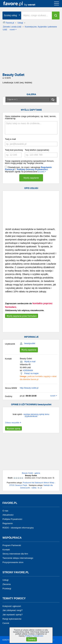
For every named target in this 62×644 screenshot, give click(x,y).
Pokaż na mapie (31, 373)
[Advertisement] (31, 53)
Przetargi (7, 588)
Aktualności (8, 515)
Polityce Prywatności (34, 636)
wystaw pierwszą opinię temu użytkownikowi (36, 415)
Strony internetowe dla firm (15, 554)
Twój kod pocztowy (14, 150)
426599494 (28, 370)
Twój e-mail (10, 139)
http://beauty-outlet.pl (29, 388)
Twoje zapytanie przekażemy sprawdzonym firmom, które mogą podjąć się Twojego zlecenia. (30, 162)
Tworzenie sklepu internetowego (18, 558)
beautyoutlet (30, 343)
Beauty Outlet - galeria (31, 473)
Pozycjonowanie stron (13, 562)
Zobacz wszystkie (12, 423)
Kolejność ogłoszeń (12, 606)
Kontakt (6, 549)
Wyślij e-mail (30, 362)
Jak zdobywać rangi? (12, 610)
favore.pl (23, 4)
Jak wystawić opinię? (12, 615)
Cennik (6, 623)
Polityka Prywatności (12, 519)
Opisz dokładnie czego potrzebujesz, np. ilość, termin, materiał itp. (31, 117)
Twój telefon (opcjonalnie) (37, 150)
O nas (5, 511)
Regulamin (8, 523)
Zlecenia (7, 584)
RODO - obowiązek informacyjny (18, 528)
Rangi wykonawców (12, 619)
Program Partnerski (12, 545)
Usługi (5, 580)
